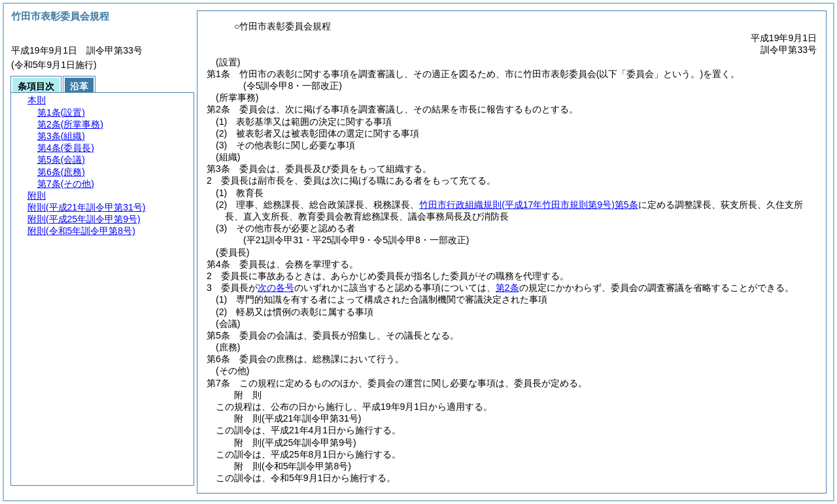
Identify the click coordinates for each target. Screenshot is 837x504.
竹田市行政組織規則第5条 (528, 205)
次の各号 (276, 288)
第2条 (507, 288)
